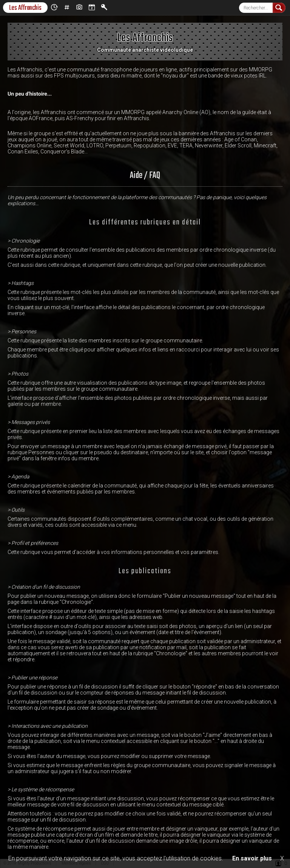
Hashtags (67, 7)
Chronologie (54, 7)
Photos (79, 7)
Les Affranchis (25, 8)
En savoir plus (252, 858)
